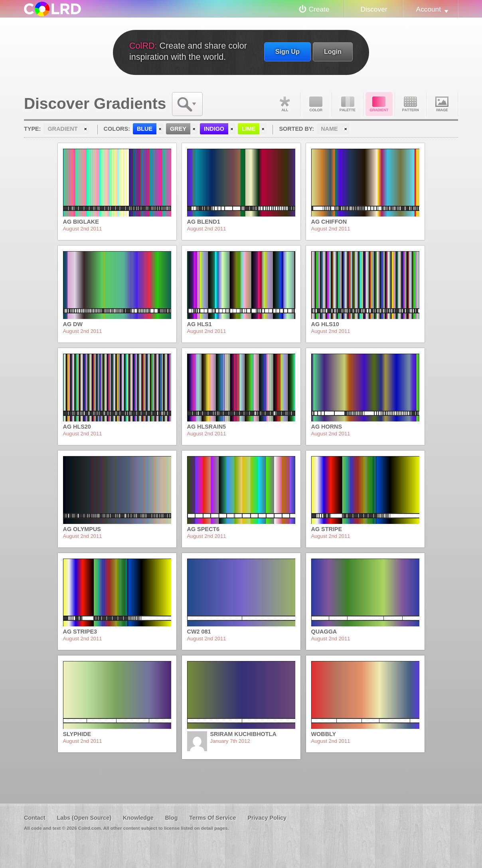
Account (429, 9)
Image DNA (442, 104)
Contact (35, 818)
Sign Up (287, 51)
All (284, 104)
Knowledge (138, 818)
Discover (374, 9)
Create (319, 9)
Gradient (379, 104)
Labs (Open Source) (84, 818)
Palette (348, 104)
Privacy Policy (267, 818)
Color (316, 104)
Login (333, 51)
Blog (171, 818)
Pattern (411, 104)
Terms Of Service (212, 818)
